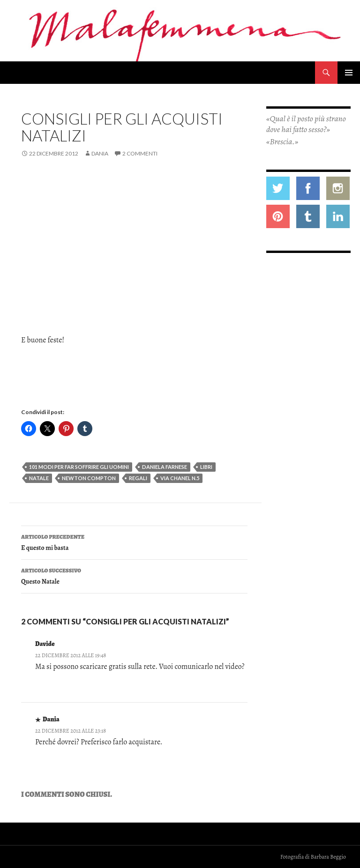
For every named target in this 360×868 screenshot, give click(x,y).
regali (138, 478)
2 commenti (140, 153)
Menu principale (349, 73)
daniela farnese (165, 467)
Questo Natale (134, 575)
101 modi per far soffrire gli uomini (79, 467)
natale (39, 478)
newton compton (89, 478)
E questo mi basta (134, 542)
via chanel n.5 (180, 478)
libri (206, 467)
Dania (100, 153)
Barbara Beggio (328, 857)
